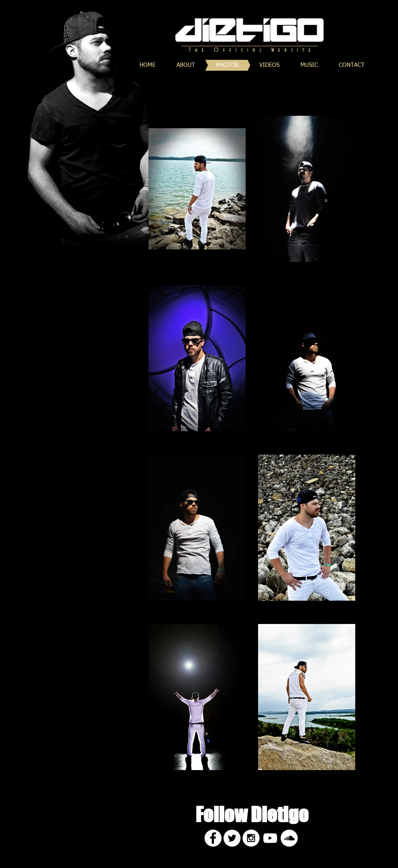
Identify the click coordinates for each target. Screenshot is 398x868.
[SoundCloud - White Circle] (289, 838)
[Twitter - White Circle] (232, 838)
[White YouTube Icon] (270, 838)
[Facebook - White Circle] (213, 838)
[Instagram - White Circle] (251, 838)
